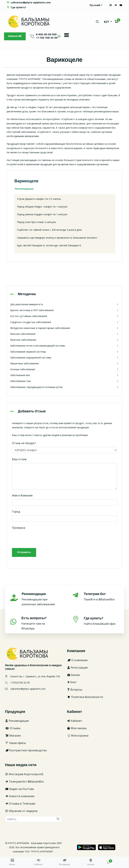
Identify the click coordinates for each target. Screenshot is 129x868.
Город (16, 512)
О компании (77, 661)
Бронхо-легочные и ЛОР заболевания (64, 311)
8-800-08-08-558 (48, 35)
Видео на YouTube (19, 790)
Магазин (13, 737)
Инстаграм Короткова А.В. (24, 775)
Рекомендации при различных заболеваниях (39, 600)
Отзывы (13, 729)
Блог (72, 683)
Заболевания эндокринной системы (64, 358)
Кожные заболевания (64, 370)
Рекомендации (17, 722)
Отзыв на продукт (24, 444)
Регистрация (77, 668)
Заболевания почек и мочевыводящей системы (64, 346)
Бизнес (74, 676)
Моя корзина (78, 737)
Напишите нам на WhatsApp (39, 624)
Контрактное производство (26, 751)
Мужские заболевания (64, 340)
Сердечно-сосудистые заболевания (64, 322)
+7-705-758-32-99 (48, 38)
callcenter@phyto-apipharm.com (29, 2)
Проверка (19, 528)
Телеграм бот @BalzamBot (24, 782)
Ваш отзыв (19, 460)
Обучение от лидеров (21, 812)
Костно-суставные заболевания (64, 317)
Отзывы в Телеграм (20, 805)
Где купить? (16, 7)
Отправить (24, 553)
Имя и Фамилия (22, 496)
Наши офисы (15, 744)
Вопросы (75, 691)
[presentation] (37, 538)
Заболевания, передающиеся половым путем (64, 387)
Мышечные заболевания (64, 364)
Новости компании (20, 797)
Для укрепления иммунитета (64, 305)
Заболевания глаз (64, 382)
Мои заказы (77, 729)
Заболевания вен (64, 376)
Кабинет (16, 37)
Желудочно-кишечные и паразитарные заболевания (64, 328)
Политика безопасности (85, 698)
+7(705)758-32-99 (20, 683)
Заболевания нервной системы (64, 352)
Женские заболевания (64, 334)
